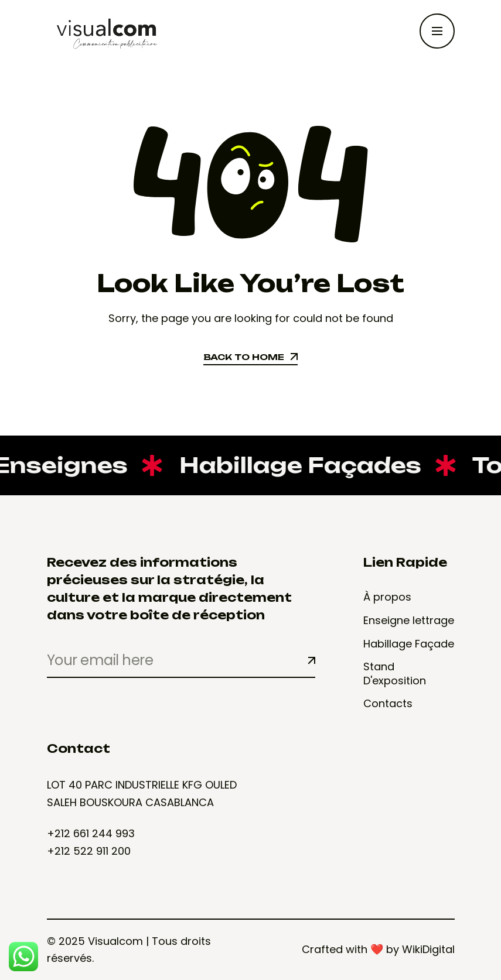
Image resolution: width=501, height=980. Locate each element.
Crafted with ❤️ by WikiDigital (378, 949)
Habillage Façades (288, 465)
